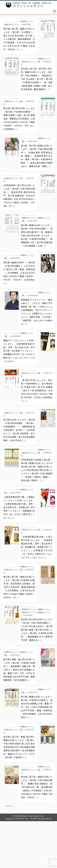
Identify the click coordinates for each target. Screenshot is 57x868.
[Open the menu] (54, 11)
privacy (37, 815)
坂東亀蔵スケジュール (27, 21)
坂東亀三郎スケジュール (29, 217)
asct (42, 815)
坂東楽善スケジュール (44, 612)
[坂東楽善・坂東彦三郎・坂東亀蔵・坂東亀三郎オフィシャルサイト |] (28, 4)
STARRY (17, 815)
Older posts (8, 805)
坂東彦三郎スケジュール (11, 24)
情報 (39, 61)
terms (30, 815)
